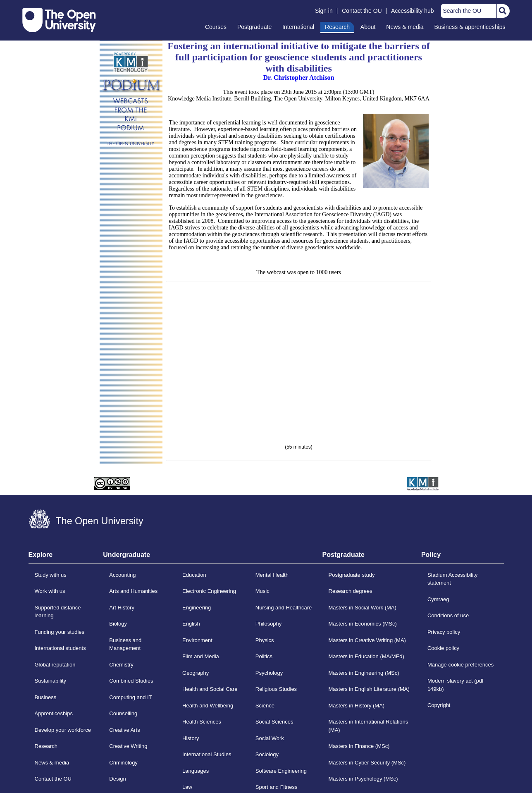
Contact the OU (362, 11)
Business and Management (125, 644)
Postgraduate (254, 27)
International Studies (207, 754)
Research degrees (351, 591)
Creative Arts (124, 730)
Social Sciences (274, 722)
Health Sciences (202, 722)
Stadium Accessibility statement (452, 579)
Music (262, 591)
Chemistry (121, 665)
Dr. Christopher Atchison (298, 78)
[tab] (66, 557)
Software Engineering (281, 771)
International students (60, 648)
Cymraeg (438, 599)
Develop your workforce (63, 730)
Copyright (439, 705)
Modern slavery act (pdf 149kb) (456, 685)
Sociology (267, 754)
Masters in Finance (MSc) (359, 746)
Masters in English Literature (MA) (369, 689)
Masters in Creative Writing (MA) (367, 640)
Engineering (197, 608)
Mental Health (272, 575)
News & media (405, 27)
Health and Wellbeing (208, 706)
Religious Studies (276, 689)
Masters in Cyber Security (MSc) (367, 763)
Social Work (270, 738)
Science (265, 706)
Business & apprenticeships (470, 27)
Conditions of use (448, 615)
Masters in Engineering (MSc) (364, 673)
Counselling (123, 713)
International (298, 27)
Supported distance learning (58, 612)
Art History (122, 608)
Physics (265, 640)
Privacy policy (444, 632)
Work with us (50, 591)
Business (46, 697)
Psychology (269, 673)
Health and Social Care (210, 689)
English (191, 624)
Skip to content (23, 6)
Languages (196, 771)
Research (337, 27)
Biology (118, 624)
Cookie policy (443, 648)
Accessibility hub (413, 11)
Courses (216, 27)
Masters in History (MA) (357, 706)
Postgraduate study (352, 575)
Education (194, 575)
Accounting (122, 575)
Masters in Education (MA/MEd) (366, 656)
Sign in (324, 11)
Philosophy (269, 624)
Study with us (51, 575)
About (368, 27)
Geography (196, 673)
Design (117, 779)
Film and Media (201, 656)
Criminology (123, 763)
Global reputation (55, 665)
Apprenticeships (54, 713)
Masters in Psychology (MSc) (363, 779)
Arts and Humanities (133, 591)
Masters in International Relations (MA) (369, 726)
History (191, 738)
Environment (197, 640)
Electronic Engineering (209, 591)
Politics (264, 656)
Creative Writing (128, 746)
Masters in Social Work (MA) (363, 608)
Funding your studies (60, 632)
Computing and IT (130, 697)
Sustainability (51, 681)
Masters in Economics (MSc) (363, 624)
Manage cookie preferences (460, 665)
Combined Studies (131, 681)
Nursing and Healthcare (284, 608)
